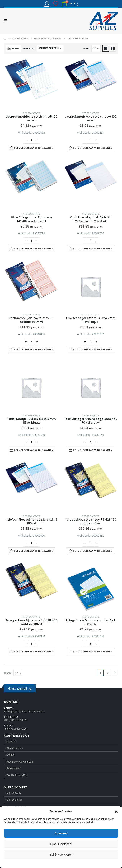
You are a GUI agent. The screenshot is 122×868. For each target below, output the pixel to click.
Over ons (12, 741)
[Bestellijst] (56, 4)
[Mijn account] (47, 4)
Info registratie (32, 113)
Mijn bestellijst (14, 800)
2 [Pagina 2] (108, 673)
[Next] (115, 673)
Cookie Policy (52, 863)
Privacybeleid (68, 863)
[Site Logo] (104, 21)
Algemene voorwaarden (20, 762)
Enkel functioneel (61, 844)
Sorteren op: (29, 48)
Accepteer (61, 833)
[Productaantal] (31, 140)
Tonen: (86, 48)
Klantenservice (15, 748)
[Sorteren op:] (50, 48)
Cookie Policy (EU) (17, 775)
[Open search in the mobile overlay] (76, 4)
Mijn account (14, 793)
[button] (116, 811)
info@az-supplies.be (15, 729)
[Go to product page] (31, 83)
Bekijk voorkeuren (61, 854)
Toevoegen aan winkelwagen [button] (33, 148)
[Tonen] (96, 48)
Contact (11, 755)
